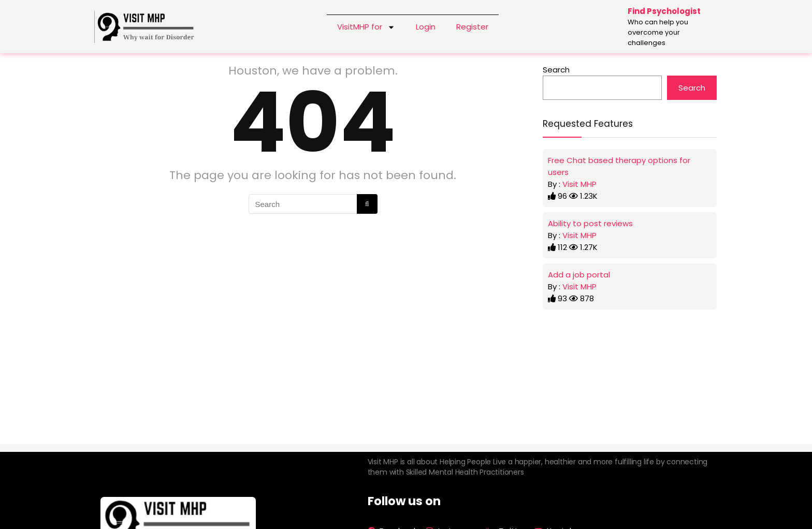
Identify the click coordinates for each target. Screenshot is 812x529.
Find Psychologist (664, 11)
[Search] (367, 204)
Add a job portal (579, 275)
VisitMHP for (366, 27)
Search (556, 70)
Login (426, 27)
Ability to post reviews (590, 223)
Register (472, 27)
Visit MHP (579, 184)
